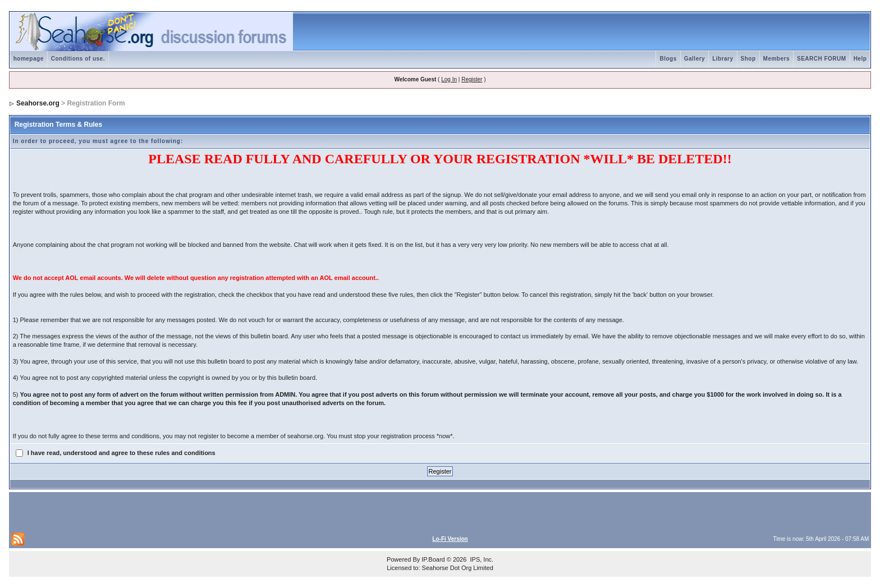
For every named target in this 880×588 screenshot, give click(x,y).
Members (776, 59)
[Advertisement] (143, 511)
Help (860, 59)
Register (472, 79)
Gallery (695, 59)
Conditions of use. (78, 59)
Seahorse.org (38, 103)
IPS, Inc (481, 559)
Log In (449, 79)
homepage (29, 59)
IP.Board (433, 559)
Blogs (668, 59)
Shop (748, 59)
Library (723, 59)
